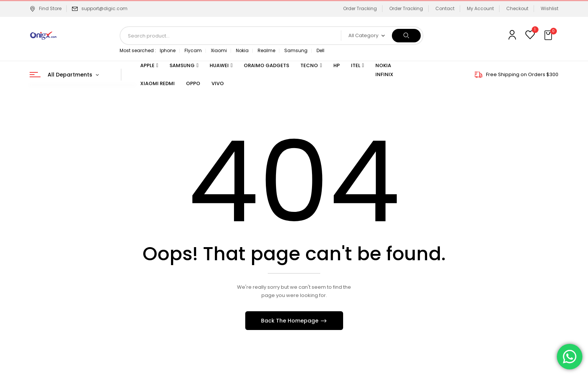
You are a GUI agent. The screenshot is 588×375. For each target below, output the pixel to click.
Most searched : (138, 50)
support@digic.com (104, 8)
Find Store (46, 8)
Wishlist (550, 8)
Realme (266, 50)
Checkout (517, 8)
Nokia (242, 50)
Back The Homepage (290, 321)
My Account (480, 8)
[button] (549, 36)
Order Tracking (360, 8)
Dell (320, 50)
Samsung (296, 50)
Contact (445, 8)
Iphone (168, 50)
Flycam (193, 50)
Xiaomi (219, 50)
